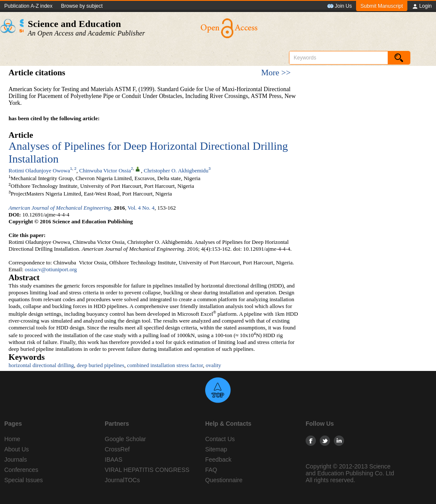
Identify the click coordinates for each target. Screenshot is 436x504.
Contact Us (220, 439)
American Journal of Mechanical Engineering (60, 208)
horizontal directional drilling (41, 365)
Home (12, 439)
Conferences (21, 470)
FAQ (211, 470)
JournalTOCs (122, 480)
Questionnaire (224, 480)
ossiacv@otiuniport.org (51, 269)
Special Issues (24, 480)
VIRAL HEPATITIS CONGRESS (147, 470)
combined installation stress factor (165, 365)
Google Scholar (125, 439)
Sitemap (216, 449)
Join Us (339, 6)
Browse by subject (82, 6)
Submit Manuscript (381, 6)
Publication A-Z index (28, 6)
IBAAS (113, 460)
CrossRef (117, 449)
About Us (17, 449)
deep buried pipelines (101, 365)
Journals (16, 460)
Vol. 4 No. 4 (141, 208)
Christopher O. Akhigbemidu (176, 170)
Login (422, 6)
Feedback (218, 460)
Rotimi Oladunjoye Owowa (39, 170)
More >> (276, 73)
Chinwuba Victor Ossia (105, 170)
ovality (213, 365)
